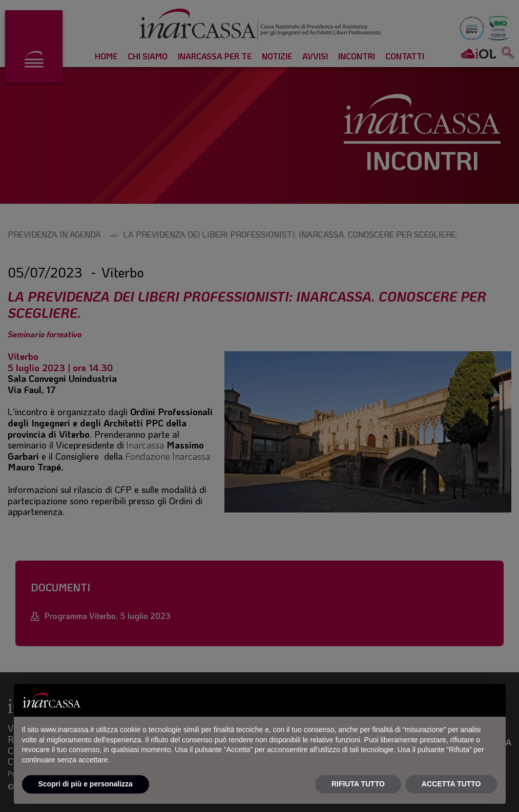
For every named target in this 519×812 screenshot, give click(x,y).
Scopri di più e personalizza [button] (86, 784)
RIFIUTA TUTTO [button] (358, 784)
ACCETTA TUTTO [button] (451, 784)
